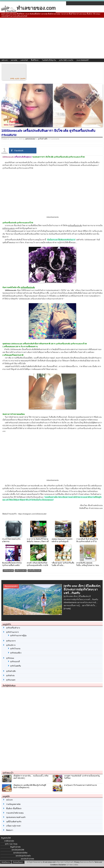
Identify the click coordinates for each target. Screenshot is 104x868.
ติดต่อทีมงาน (6, 862)
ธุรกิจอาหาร (11, 641)
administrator (30, 139)
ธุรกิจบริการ (11, 645)
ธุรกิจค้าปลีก (43, 139)
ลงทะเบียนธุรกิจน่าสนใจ (23, 856)
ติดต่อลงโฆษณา (18, 862)
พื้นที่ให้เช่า (35, 60)
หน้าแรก (5, 60)
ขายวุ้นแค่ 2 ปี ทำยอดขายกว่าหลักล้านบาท (80, 785)
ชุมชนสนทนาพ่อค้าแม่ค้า (16, 817)
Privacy (77, 862)
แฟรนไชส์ (24, 60)
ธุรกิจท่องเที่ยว (16, 653)
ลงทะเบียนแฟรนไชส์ (18, 850)
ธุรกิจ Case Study (11, 844)
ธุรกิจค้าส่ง (10, 676)
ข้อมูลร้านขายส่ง (15, 847)
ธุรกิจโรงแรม (15, 649)
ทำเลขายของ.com (49, 862)
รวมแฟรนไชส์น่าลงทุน (15, 813)
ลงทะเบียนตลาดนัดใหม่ (20, 853)
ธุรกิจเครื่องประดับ (34, 571)
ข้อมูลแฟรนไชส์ (6, 838)
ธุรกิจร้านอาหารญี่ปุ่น (18, 636)
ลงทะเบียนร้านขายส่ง (27, 859)
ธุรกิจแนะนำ (8, 773)
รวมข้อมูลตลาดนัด (13, 804)
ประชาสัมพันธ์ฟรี (82, 60)
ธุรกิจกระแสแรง (21, 571)
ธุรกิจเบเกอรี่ (15, 662)
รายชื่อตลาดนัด (9, 841)
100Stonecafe (8, 571)
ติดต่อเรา (10, 830)
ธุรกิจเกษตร (11, 680)
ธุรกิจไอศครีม (16, 666)
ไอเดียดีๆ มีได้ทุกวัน (49, 60)
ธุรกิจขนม (10, 658)
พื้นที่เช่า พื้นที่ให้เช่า (14, 809)
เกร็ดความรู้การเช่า (14, 826)
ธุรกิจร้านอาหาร (12, 632)
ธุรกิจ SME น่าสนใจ (66, 60)
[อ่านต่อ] (67, 609)
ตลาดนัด (14, 60)
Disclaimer (62, 865)
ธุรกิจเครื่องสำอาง (13, 628)
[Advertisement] (52, 38)
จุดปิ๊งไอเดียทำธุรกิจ (14, 822)
